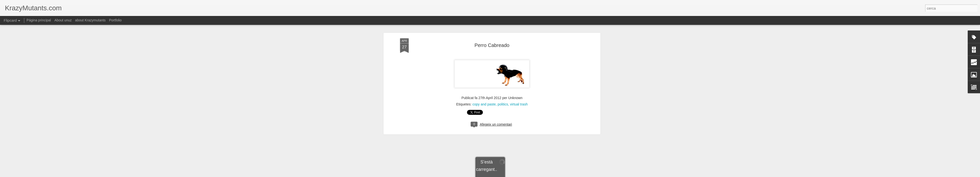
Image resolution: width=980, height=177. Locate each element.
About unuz (63, 20)
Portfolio (115, 20)
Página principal (39, 20)
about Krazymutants (91, 20)
